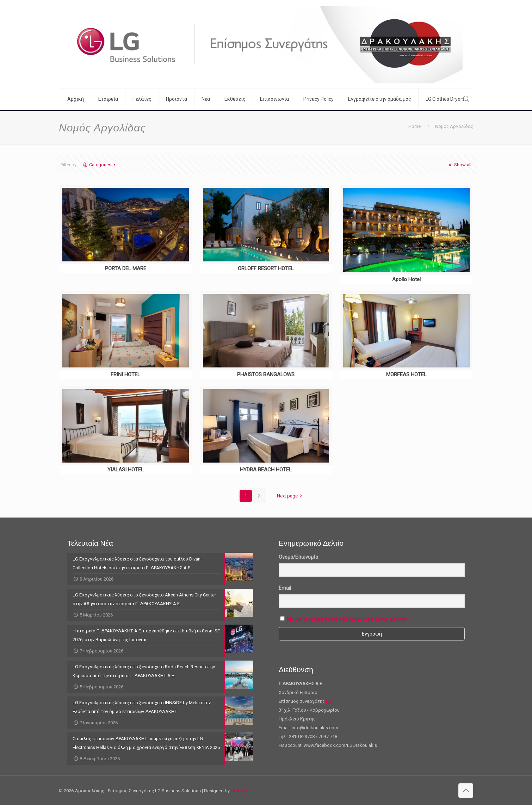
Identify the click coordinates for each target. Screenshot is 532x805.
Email (285, 588)
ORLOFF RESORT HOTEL (266, 268)
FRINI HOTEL (125, 374)
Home (415, 126)
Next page (290, 496)
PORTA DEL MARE (126, 268)
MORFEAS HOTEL (406, 374)
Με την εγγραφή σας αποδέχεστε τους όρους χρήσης (347, 619)
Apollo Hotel (406, 279)
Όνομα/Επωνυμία (298, 557)
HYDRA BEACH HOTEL (266, 470)
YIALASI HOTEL (126, 470)
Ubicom (239, 791)
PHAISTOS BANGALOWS (266, 374)
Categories (100, 165)
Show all (459, 165)
